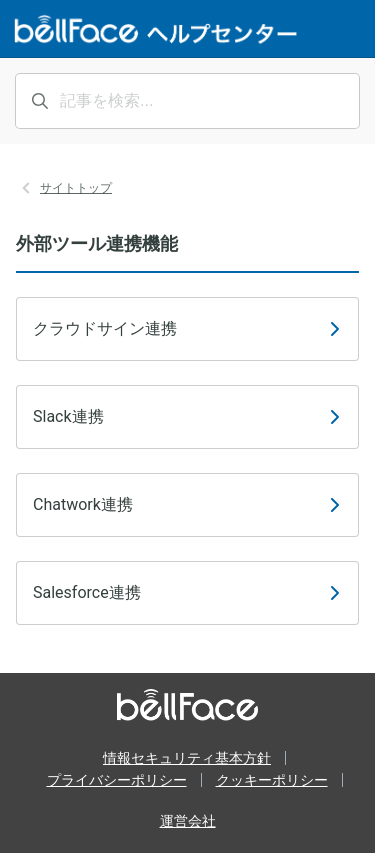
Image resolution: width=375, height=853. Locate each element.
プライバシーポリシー (117, 780)
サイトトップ (76, 188)
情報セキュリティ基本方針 (187, 758)
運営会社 (188, 821)
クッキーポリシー (272, 780)
